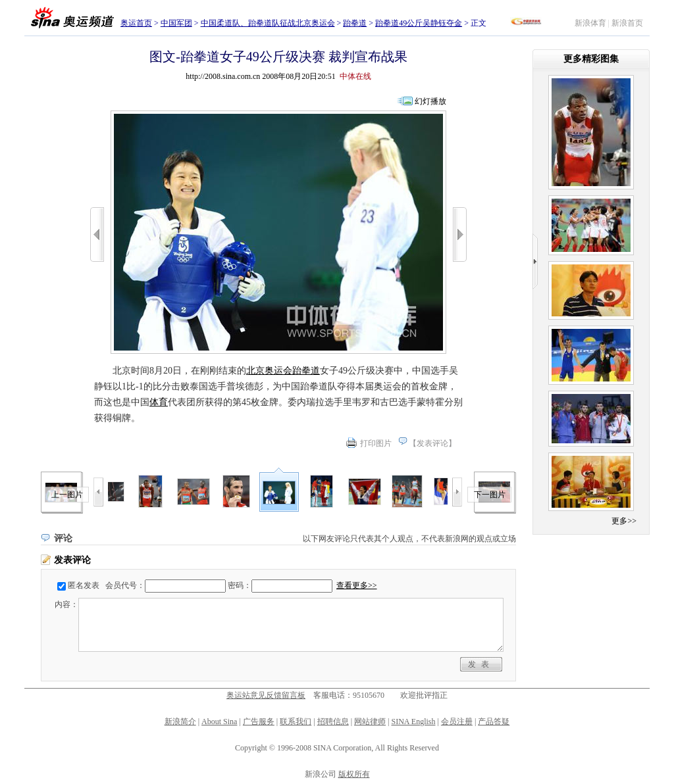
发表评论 (432, 443)
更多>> (624, 521)
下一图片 (490, 495)
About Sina (219, 722)
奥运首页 (136, 23)
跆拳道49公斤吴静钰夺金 (419, 23)
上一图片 (67, 495)
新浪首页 (627, 23)
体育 (159, 402)
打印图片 (376, 443)
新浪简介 (180, 722)
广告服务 (259, 722)
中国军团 (176, 23)
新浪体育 (590, 23)
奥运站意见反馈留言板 (266, 695)
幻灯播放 (430, 101)
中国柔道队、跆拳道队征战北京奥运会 (268, 23)
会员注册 (457, 722)
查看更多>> (357, 585)
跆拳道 (355, 23)
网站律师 (370, 722)
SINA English (413, 722)
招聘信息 (333, 722)
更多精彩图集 (591, 59)
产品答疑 (494, 722)
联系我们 (296, 722)
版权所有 (354, 774)
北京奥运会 (269, 371)
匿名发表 (84, 585)
